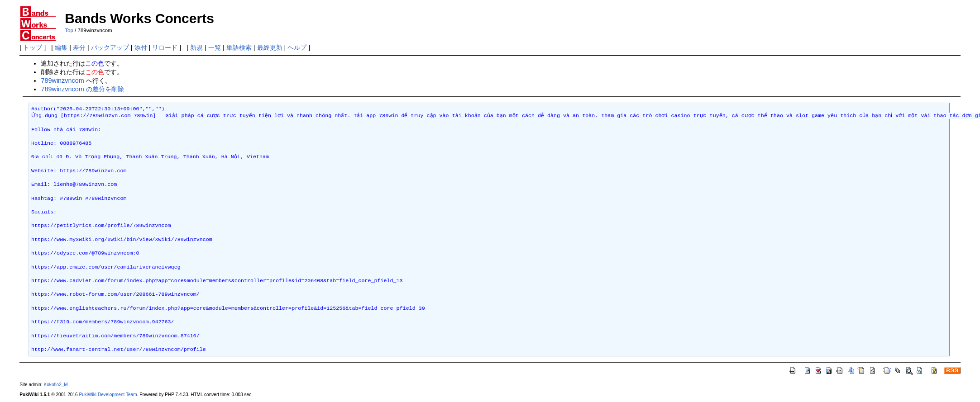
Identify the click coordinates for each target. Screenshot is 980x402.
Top (69, 30)
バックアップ (110, 47)
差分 (79, 47)
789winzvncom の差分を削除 (82, 89)
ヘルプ (297, 47)
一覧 (215, 47)
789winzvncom (62, 80)
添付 (141, 47)
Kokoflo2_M (56, 385)
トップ (33, 47)
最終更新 (270, 47)
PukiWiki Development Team (108, 395)
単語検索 (239, 47)
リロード (165, 47)
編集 (61, 47)
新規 (196, 47)
